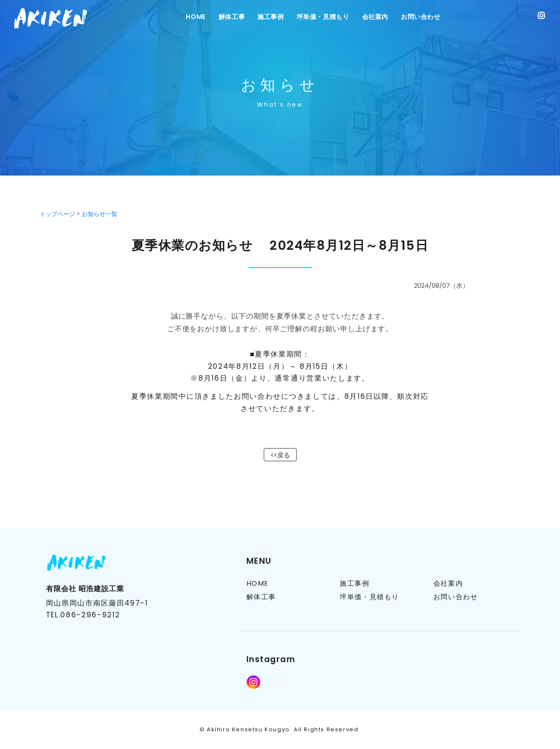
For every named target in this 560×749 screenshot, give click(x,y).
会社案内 (375, 17)
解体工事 (232, 17)
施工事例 (271, 17)
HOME (258, 583)
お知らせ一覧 (100, 214)
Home (196, 17)
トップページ (57, 214)
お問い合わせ (421, 17)
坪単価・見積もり (323, 17)
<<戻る (280, 455)
